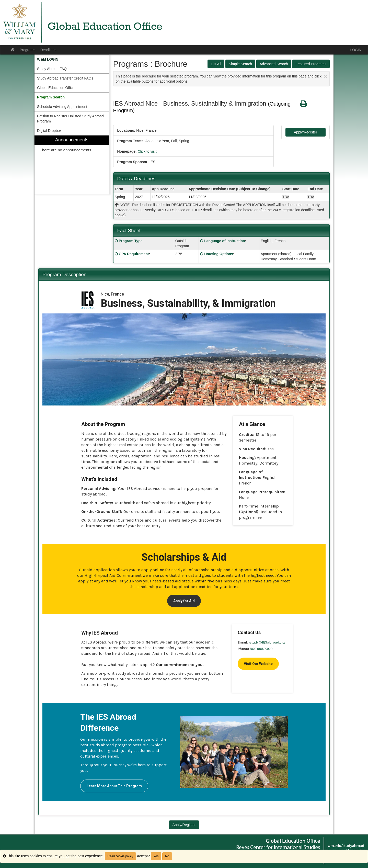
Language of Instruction (225, 241)
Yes (156, 856)
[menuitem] (72, 59)
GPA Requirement (134, 254)
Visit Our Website (258, 664)
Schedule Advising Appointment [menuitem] (62, 107)
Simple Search (240, 64)
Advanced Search (274, 64)
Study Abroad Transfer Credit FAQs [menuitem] (65, 78)
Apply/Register (306, 132)
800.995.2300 (261, 649)
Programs (27, 50)
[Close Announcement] (326, 76)
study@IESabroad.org (267, 642)
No (167, 856)
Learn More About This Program (114, 786)
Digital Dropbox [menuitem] (49, 131)
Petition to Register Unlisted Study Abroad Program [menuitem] (70, 119)
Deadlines (48, 50)
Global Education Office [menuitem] (56, 88)
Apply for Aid (184, 601)
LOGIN (356, 50)
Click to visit (147, 151)
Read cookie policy (120, 856)
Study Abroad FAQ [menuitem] (52, 69)
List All (216, 64)
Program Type (130, 241)
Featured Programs (311, 64)
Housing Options (219, 254)
